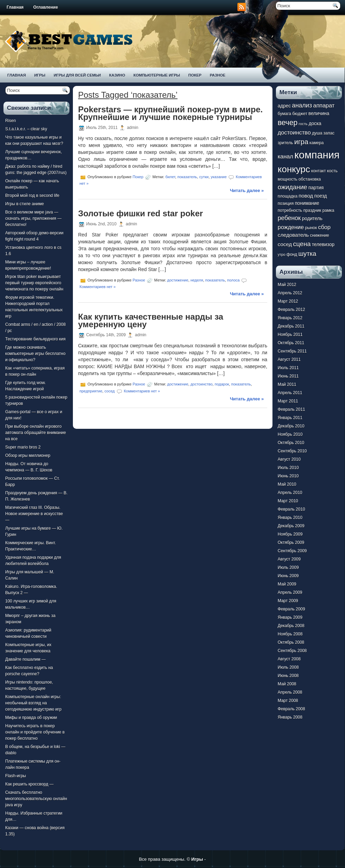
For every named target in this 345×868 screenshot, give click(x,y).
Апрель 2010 (290, 493)
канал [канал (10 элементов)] (285, 156)
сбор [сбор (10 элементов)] (324, 227)
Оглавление (46, 7)
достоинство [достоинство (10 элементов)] (294, 132)
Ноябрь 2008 (290, 634)
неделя (197, 280)
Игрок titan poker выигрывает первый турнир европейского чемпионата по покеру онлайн (34, 283)
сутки (204, 177)
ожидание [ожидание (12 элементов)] (292, 187)
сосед (110, 391)
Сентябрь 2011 (292, 351)
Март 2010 (288, 501)
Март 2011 (288, 401)
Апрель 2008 (290, 692)
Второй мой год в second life (32, 196)
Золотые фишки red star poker (141, 213)
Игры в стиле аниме (24, 204)
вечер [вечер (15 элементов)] (288, 123)
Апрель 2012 (290, 293)
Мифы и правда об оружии (31, 718)
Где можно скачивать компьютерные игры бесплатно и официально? (35, 354)
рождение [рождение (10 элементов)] (291, 227)
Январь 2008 (290, 717)
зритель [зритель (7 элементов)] (285, 143)
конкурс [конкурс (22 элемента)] (294, 169)
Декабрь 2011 (291, 326)
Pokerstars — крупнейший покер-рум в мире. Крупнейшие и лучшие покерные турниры (170, 113)
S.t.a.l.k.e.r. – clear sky (26, 129)
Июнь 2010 (288, 476)
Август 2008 (289, 659)
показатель (187, 177)
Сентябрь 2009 (292, 551)
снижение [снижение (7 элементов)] (319, 235)
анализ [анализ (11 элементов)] (302, 105)
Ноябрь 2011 (290, 335)
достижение (178, 280)
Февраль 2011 (291, 409)
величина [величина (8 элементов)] (319, 114)
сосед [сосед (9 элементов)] (285, 244)
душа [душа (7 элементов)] (317, 133)
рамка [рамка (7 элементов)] (328, 210)
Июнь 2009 (288, 576)
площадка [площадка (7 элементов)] (288, 196)
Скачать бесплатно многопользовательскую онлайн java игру (36, 799)
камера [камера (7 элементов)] (317, 143)
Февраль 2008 (291, 709)
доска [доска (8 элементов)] (315, 124)
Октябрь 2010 (291, 443)
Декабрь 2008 (291, 626)
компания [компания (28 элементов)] (317, 155)
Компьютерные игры (157, 75)
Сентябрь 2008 (292, 651)
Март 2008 (288, 701)
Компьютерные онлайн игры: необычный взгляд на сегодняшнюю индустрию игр (33, 703)
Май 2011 (287, 384)
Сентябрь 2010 (292, 451)
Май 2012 (287, 285)
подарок (222, 384)
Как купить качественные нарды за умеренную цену (151, 320)
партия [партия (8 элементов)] (316, 188)
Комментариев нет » (98, 287)
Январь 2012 (290, 318)
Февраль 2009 (291, 609)
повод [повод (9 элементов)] (306, 196)
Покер (195, 75)
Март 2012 (288, 301)
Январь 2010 (290, 518)
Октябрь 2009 (291, 542)
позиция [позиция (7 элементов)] (286, 203)
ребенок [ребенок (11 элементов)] (289, 218)
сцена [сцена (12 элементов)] (302, 244)
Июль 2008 (288, 667)
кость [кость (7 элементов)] (332, 171)
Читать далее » (247, 190)
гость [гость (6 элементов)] (303, 124)
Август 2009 (289, 559)
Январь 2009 (290, 617)
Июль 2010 (288, 468)
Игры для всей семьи (77, 75)
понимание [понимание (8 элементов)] (307, 203)
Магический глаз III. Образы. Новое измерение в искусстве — (34, 514)
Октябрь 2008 (291, 642)
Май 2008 (287, 684)
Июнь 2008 (288, 676)
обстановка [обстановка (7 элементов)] (310, 179)
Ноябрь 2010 (290, 434)
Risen (11, 121)
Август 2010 (289, 459)
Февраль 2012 (291, 310)
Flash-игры (16, 776)
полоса (233, 280)
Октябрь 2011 (291, 343)
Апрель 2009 (290, 592)
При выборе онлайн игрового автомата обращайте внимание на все (36, 433)
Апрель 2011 (290, 393)
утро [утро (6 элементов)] (281, 254)
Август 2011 (289, 359)
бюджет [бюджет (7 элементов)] (300, 114)
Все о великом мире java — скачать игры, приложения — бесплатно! (33, 218)
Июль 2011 (288, 368)
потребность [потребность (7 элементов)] (290, 210)
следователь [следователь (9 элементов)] (293, 235)
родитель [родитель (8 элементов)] (312, 219)
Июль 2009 (288, 567)
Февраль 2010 (291, 509)
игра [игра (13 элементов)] (301, 142)
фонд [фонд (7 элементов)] (292, 254)
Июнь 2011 (288, 376)
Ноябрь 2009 (290, 534)
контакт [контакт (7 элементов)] (319, 171)
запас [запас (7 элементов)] (329, 133)
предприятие (91, 391)
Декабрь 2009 (291, 526)
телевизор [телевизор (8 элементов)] (323, 245)
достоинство (202, 384)
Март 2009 (288, 601)
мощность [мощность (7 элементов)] (288, 179)
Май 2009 (287, 584)
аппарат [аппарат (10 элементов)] (324, 105)
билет (170, 177)
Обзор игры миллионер (28, 455)
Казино (117, 75)
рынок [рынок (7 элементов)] (311, 228)
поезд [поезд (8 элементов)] (320, 196)
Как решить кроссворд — (29, 784)
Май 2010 (287, 484)
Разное (217, 75)
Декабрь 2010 (291, 426)
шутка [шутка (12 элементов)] (307, 254)
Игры (40, 75)
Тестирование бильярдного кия (35, 339)
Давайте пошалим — (26, 659)
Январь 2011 (290, 418)
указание (219, 177)
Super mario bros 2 (23, 447)
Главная (15, 7)
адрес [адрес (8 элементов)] (284, 106)
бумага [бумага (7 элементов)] (284, 114)
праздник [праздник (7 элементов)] (312, 210)
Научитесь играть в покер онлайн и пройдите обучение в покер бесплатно (35, 732)
